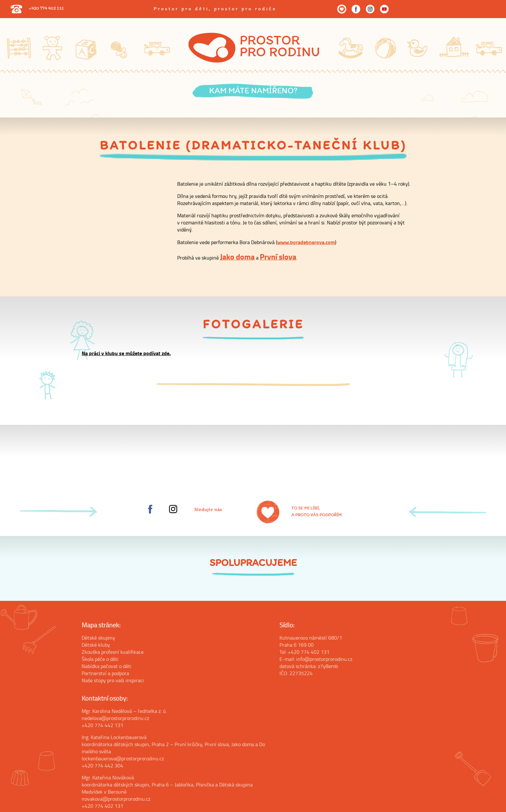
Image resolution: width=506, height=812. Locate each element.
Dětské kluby (96, 645)
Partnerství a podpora (105, 673)
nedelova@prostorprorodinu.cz (115, 718)
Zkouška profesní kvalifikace (113, 652)
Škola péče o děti (100, 659)
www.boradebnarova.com (306, 242)
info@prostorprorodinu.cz (324, 659)
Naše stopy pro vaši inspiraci (113, 680)
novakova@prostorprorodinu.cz (116, 799)
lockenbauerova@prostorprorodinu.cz (123, 758)
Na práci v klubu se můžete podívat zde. (126, 353)
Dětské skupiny (98, 638)
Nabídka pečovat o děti (106, 666)
